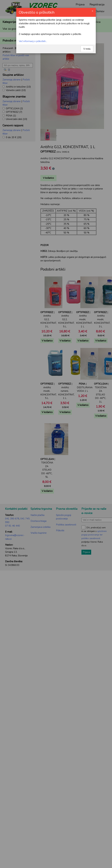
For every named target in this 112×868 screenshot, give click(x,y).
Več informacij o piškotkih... (33, 41)
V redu (87, 49)
